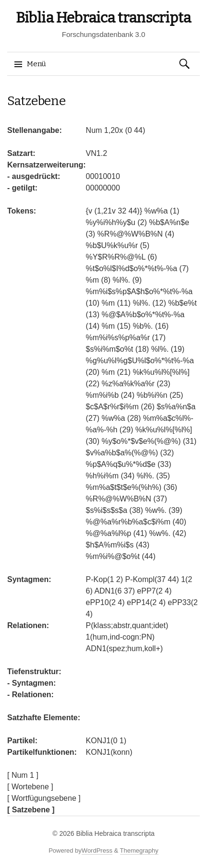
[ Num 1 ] (23, 775)
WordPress (97, 850)
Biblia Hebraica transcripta (103, 18)
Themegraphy (139, 850)
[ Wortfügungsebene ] (44, 798)
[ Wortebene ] (30, 787)
